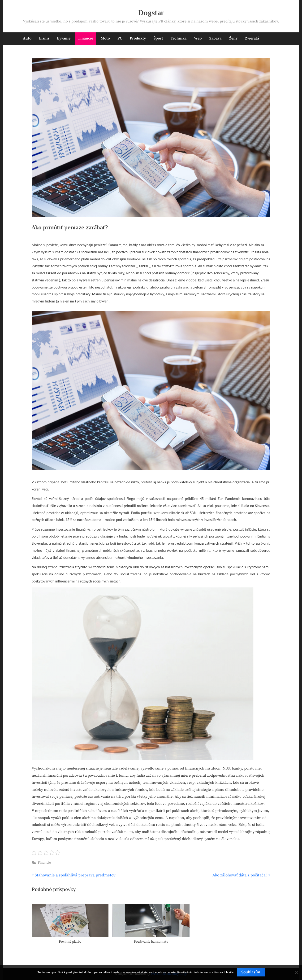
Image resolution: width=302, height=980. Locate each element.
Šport (158, 38)
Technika (179, 38)
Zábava (215, 38)
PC (120, 38)
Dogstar (151, 13)
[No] (296, 972)
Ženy (233, 38)
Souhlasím (251, 972)
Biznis (44, 38)
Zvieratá (252, 38)
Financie (86, 38)
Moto (105, 38)
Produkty (138, 38)
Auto (27, 38)
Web (198, 38)
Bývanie (64, 38)
